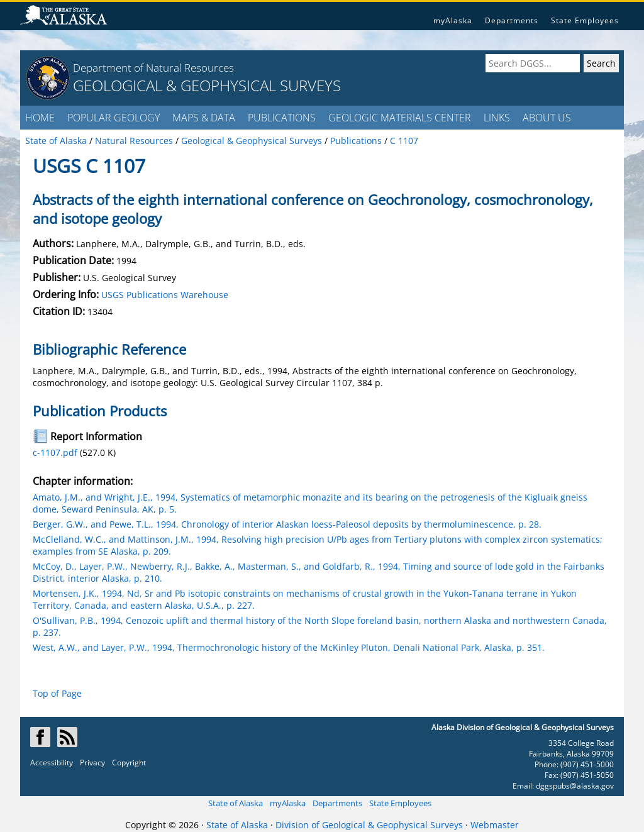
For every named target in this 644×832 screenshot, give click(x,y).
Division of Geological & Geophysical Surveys (369, 825)
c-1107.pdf (55, 452)
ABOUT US (547, 118)
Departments (512, 20)
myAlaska (453, 20)
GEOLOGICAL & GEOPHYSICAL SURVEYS (207, 85)
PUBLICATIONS (282, 118)
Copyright (129, 763)
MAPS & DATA (204, 118)
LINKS (497, 118)
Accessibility (52, 763)
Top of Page (57, 693)
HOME (40, 118)
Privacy (92, 763)
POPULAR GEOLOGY (114, 118)
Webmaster (495, 825)
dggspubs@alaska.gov (575, 786)
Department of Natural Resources (153, 68)
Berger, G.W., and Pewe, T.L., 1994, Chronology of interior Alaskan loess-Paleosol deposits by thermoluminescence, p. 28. (287, 524)
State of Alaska (236, 803)
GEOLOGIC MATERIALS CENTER (400, 118)
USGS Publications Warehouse (165, 295)
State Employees (585, 20)
